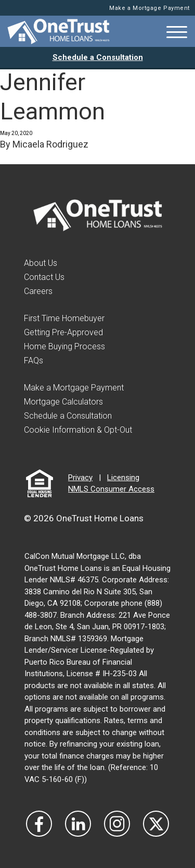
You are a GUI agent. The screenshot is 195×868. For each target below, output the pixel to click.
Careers (38, 291)
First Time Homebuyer (64, 318)
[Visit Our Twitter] (156, 824)
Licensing (123, 478)
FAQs (34, 360)
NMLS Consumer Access (111, 489)
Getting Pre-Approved (63, 332)
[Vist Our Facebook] (39, 824)
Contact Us (44, 277)
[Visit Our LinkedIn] (78, 824)
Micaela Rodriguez (50, 144)
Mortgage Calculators (63, 402)
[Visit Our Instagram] (117, 824)
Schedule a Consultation (98, 57)
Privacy (80, 478)
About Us (41, 263)
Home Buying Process (64, 346)
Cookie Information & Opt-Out (78, 430)
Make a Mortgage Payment (149, 8)
